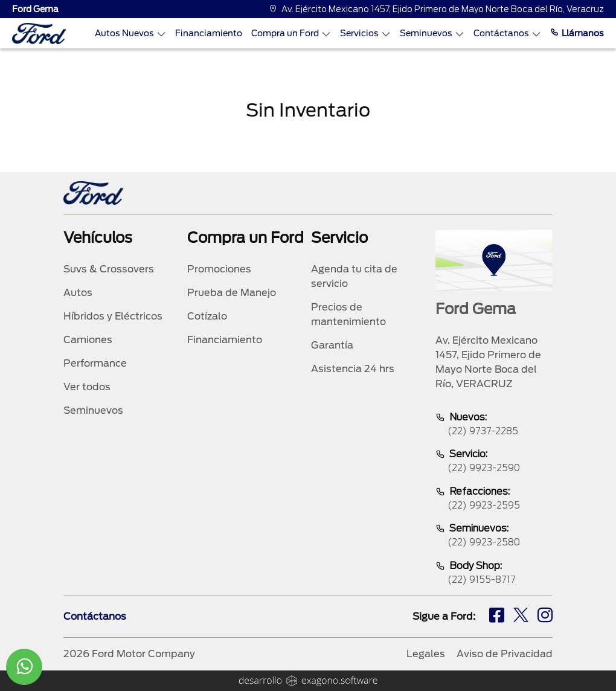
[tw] (521, 617)
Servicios (365, 34)
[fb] (497, 617)
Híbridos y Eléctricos (113, 316)
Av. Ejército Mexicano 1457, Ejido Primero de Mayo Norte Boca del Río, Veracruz (436, 9)
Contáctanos (507, 34)
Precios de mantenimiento (348, 314)
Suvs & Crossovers (109, 269)
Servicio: (494, 462)
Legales (426, 654)
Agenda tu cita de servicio (354, 276)
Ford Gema (35, 9)
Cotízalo (207, 316)
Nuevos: (494, 425)
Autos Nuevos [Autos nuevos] (130, 34)
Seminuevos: (494, 536)
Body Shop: (494, 574)
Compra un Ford (291, 34)
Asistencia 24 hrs (353, 369)
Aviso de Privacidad (505, 654)
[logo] (39, 34)
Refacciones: (494, 499)
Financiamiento (209, 33)
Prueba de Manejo (232, 293)
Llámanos (577, 33)
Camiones (88, 340)
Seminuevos (432, 34)
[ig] (545, 617)
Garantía (332, 345)
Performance (95, 363)
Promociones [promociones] (219, 269)
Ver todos (87, 387)
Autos (78, 293)
